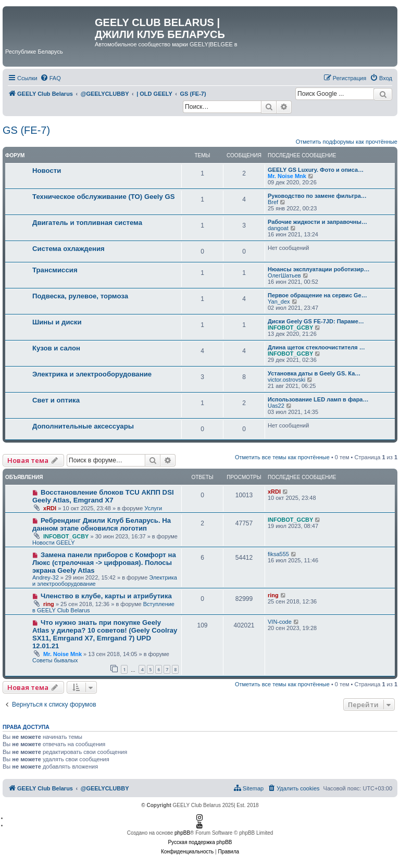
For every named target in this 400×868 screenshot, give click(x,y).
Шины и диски (57, 322)
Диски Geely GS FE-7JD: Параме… (316, 321)
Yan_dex (279, 301)
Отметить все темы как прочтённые (282, 457)
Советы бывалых (55, 660)
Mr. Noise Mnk (287, 176)
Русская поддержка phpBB (200, 842)
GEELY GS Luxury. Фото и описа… (316, 170)
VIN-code (280, 622)
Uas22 (276, 406)
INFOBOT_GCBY (290, 328)
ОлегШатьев (284, 275)
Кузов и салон (56, 348)
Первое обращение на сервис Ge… (317, 295)
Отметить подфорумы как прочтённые (347, 142)
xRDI (50, 508)
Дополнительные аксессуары (83, 426)
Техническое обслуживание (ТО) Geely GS (104, 197)
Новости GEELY (54, 543)
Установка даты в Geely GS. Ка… (314, 373)
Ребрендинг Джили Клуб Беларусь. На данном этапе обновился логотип (102, 524)
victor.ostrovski (286, 380)
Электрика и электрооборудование (92, 374)
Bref (273, 202)
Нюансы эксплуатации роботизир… (318, 269)
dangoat (278, 228)
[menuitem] (51, 78)
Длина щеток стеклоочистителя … (316, 347)
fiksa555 (278, 554)
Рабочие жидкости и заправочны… (317, 222)
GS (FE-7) (26, 130)
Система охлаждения (68, 249)
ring (49, 604)
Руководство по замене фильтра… (317, 196)
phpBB (182, 833)
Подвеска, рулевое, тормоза (80, 296)
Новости (47, 171)
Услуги (153, 508)
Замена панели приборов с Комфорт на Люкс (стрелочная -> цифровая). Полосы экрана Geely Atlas (104, 563)
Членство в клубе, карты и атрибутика (106, 596)
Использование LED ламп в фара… (318, 399)
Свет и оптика (56, 400)
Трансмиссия (55, 270)
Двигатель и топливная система (87, 223)
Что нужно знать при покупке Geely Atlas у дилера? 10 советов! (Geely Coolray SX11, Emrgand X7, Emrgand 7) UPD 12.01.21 (105, 634)
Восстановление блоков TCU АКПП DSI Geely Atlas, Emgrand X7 (103, 496)
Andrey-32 (46, 577)
